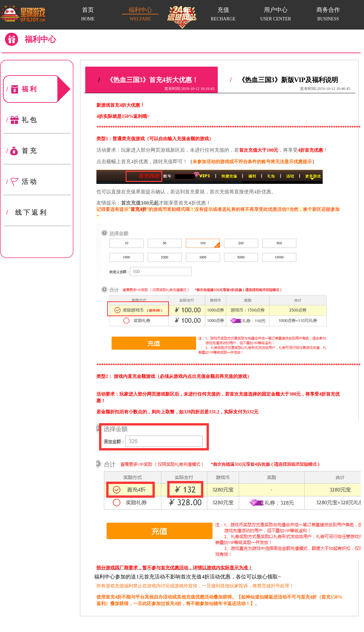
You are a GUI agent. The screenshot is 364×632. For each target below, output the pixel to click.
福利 (33, 89)
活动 (22, 182)
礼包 (22, 120)
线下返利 (27, 212)
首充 (22, 151)
